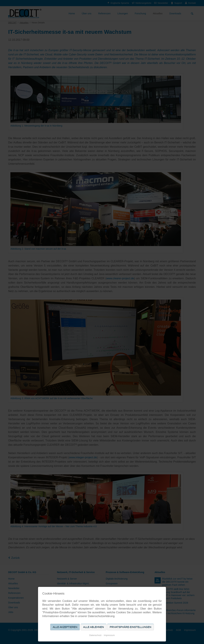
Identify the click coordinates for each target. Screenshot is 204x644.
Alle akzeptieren (65, 627)
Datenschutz (95, 635)
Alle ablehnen (94, 627)
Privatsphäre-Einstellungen (130, 627)
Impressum (109, 635)
